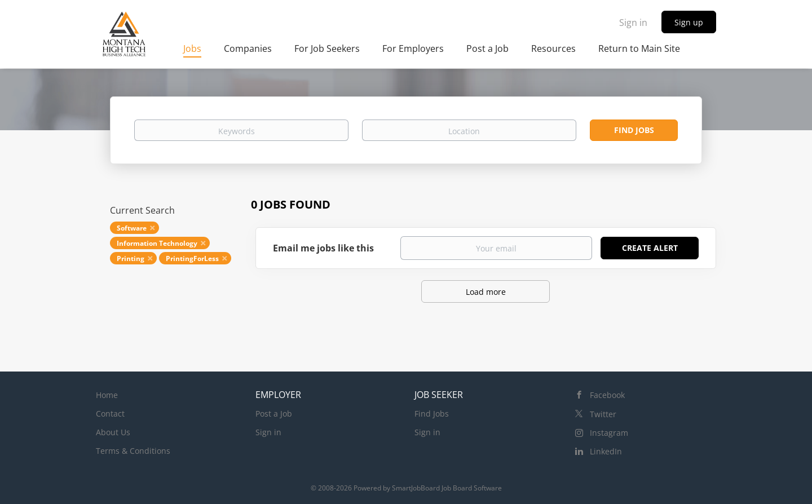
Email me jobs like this (323, 248)
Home (107, 395)
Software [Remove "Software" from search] (132, 228)
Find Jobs (634, 130)
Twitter (603, 414)
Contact (110, 414)
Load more (486, 292)
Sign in (633, 23)
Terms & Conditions (133, 451)
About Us (113, 432)
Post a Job (274, 414)
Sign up (689, 22)
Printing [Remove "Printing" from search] (131, 258)
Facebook (607, 395)
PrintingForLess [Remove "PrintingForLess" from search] (192, 258)
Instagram (609, 433)
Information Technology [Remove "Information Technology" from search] (157, 243)
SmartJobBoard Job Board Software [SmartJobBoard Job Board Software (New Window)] (447, 488)
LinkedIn (606, 451)
